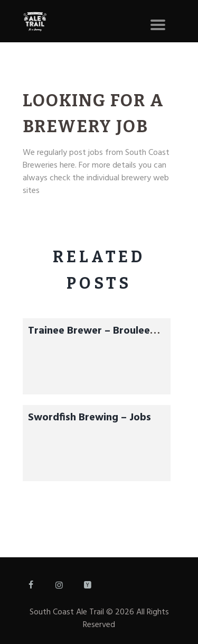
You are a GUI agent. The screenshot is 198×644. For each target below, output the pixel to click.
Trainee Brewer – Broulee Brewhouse (89, 339)
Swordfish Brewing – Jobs (89, 418)
